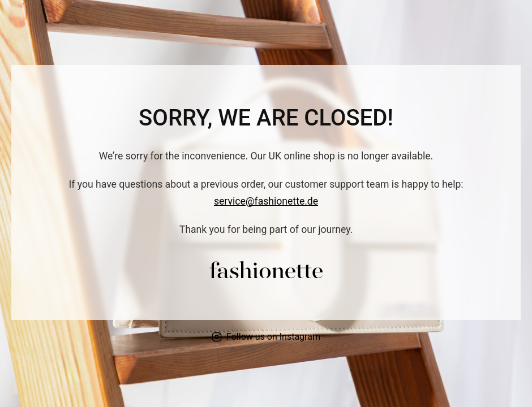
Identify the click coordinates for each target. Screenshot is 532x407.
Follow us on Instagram (266, 337)
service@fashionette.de (266, 201)
